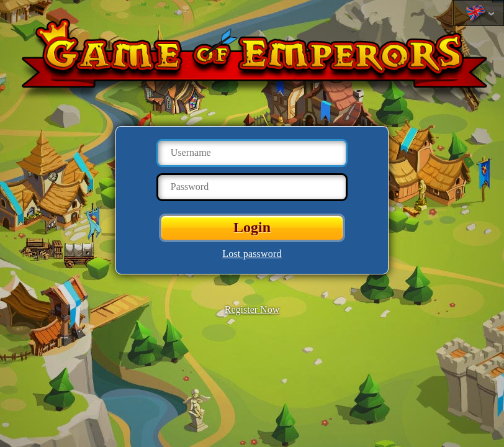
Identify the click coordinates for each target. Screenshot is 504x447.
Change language (475, 14)
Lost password (252, 254)
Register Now (252, 309)
